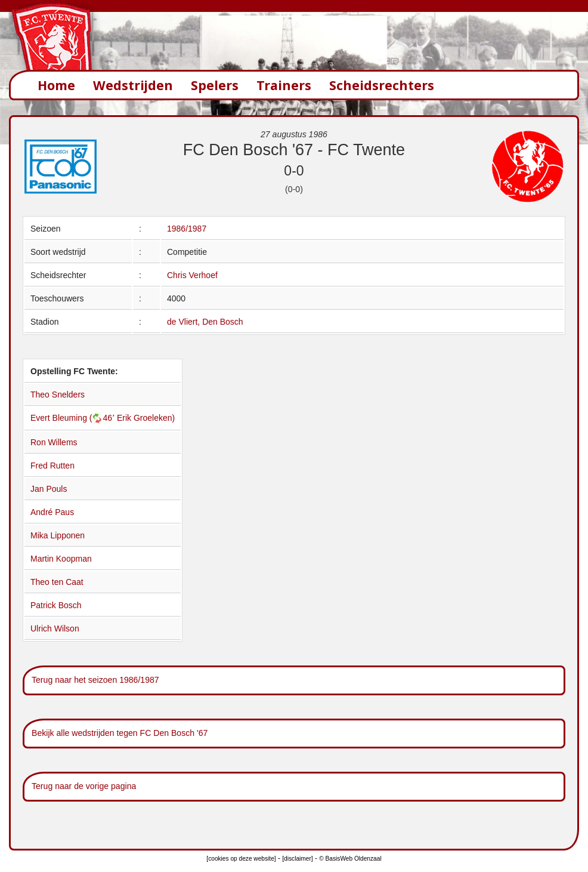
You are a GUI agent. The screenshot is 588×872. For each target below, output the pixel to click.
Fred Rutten (52, 466)
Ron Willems (54, 442)
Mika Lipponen (58, 535)
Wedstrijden (133, 85)
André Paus (52, 512)
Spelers (215, 85)
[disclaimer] (297, 859)
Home (56, 85)
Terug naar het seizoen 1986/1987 (95, 680)
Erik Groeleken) (146, 418)
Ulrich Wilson (55, 628)
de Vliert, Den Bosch (205, 322)
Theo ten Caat (57, 582)
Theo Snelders (58, 395)
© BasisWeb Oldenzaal (350, 859)
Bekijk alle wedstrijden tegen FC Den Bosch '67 (120, 733)
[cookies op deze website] (241, 859)
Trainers (284, 85)
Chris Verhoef (192, 275)
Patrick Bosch (56, 605)
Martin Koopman (61, 559)
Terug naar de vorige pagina (84, 786)
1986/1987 (187, 229)
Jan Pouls (49, 489)
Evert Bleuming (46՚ (74, 418)
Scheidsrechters (382, 85)
